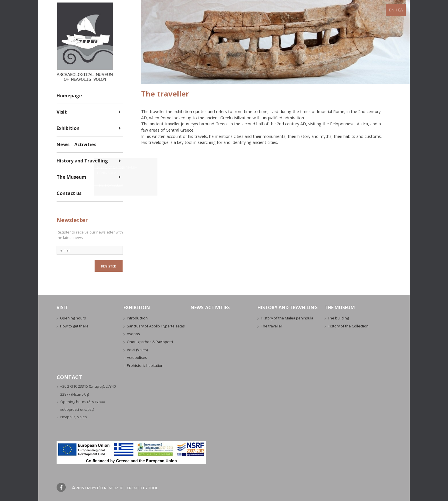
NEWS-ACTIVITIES (210, 307)
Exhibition (68, 128)
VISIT (62, 307)
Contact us (69, 193)
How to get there (74, 326)
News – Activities (76, 144)
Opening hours (73, 318)
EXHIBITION (137, 307)
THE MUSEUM (340, 307)
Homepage (69, 96)
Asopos (133, 334)
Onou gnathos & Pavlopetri (150, 342)
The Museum (71, 177)
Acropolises (137, 357)
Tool (153, 488)
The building (338, 318)
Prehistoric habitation (145, 365)
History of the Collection (348, 326)
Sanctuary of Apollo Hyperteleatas (156, 326)
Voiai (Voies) (137, 350)
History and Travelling (82, 161)
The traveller (272, 326)
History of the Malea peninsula (287, 318)
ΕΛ (400, 10)
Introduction (137, 318)
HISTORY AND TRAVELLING (288, 307)
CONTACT (69, 377)
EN (392, 10)
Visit (62, 112)
